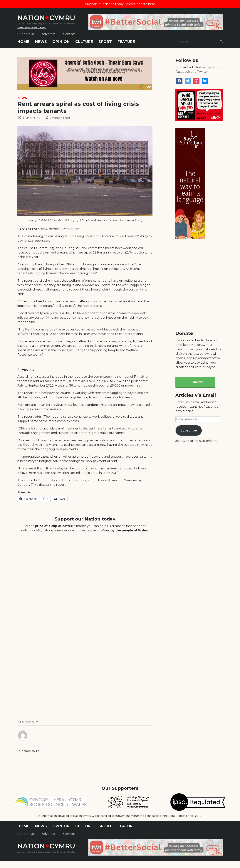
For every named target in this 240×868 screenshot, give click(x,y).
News (41, 42)
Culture (84, 42)
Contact (69, 34)
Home (23, 42)
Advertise (49, 34)
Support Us (26, 34)
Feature (126, 42)
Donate (198, 382)
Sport (105, 42)
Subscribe (189, 430)
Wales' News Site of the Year (32, 27)
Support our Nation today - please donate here (120, 4)
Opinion (61, 42)
